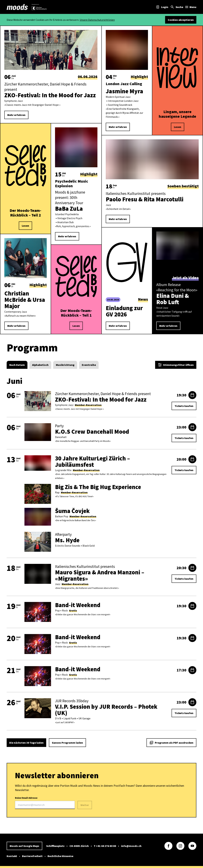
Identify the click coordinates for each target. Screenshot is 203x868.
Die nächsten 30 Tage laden (26, 743)
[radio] (17, 365)
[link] (17, 7)
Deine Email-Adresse (45, 803)
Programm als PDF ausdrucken (171, 743)
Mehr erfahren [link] (16, 115)
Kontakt (12, 856)
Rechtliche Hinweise (60, 856)
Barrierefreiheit (32, 856)
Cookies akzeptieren (181, 20)
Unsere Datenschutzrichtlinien (97, 20)
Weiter (85, 805)
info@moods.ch (131, 846)
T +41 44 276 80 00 (105, 846)
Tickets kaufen (184, 406)
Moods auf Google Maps (24, 846)
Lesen (25, 226)
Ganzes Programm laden (67, 743)
